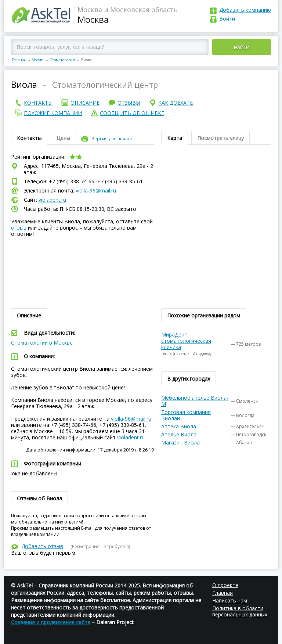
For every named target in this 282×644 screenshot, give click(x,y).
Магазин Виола (180, 442)
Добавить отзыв (42, 546)
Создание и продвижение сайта (51, 622)
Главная (19, 60)
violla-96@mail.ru (96, 190)
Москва (38, 60)
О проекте (225, 585)
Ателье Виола (179, 434)
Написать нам (230, 600)
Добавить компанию (245, 10)
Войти (227, 19)
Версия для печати (112, 139)
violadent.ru (52, 200)
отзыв (19, 228)
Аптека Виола (179, 426)
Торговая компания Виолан (186, 415)
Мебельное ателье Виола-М (195, 401)
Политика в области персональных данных (240, 611)
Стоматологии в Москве (42, 343)
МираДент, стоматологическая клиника (186, 341)
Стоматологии (62, 60)
